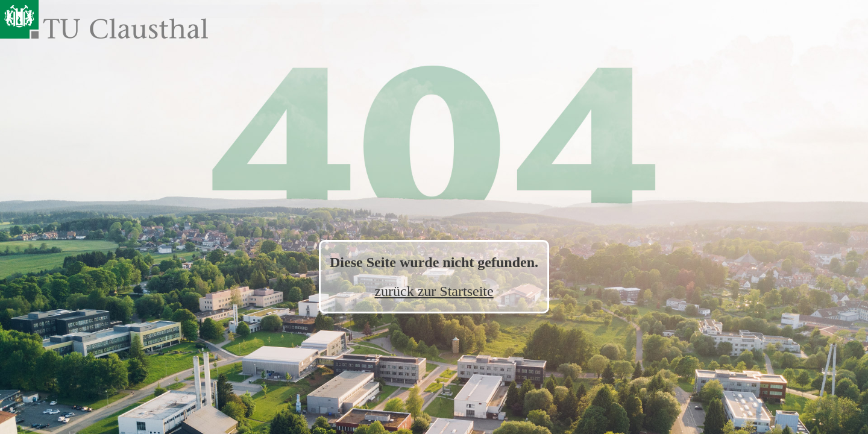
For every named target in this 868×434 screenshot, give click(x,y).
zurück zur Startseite (434, 291)
